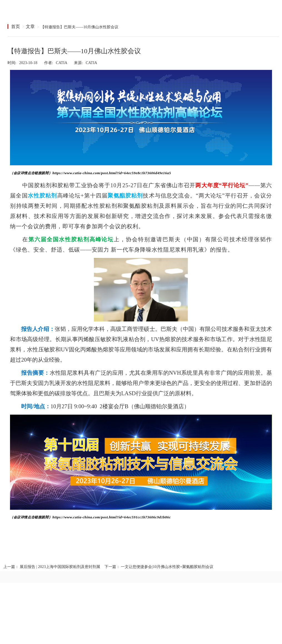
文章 (30, 26)
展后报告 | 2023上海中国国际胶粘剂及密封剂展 (60, 567)
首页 (16, 26)
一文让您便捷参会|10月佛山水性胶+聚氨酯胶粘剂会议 (167, 567)
